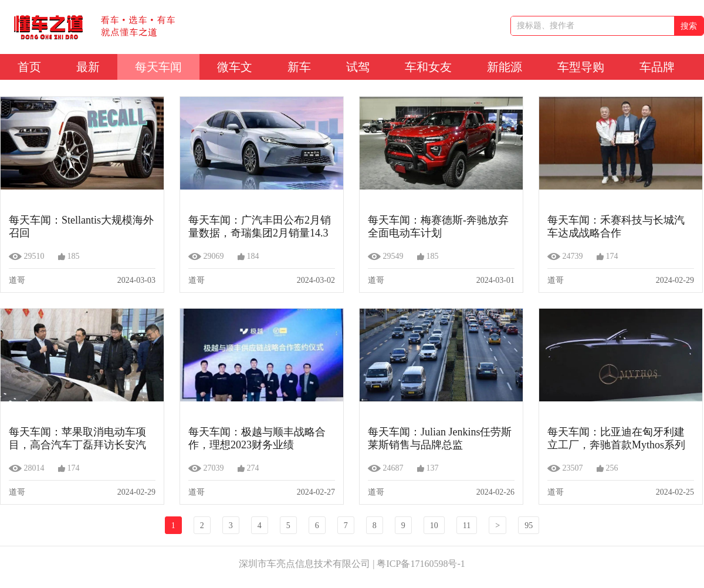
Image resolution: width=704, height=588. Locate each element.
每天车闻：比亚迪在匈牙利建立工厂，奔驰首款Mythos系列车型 (616, 438)
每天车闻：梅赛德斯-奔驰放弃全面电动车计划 (438, 227)
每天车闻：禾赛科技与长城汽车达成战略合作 (616, 227)
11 (467, 526)
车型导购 (581, 67)
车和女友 (428, 67)
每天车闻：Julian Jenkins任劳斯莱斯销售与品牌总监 (440, 438)
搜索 (689, 26)
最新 (88, 67)
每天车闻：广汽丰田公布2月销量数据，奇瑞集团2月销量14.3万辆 (260, 227)
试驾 (358, 67)
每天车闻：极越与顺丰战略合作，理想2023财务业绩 (257, 438)
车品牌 (657, 67)
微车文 (235, 67)
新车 (299, 67)
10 (434, 526)
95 (529, 526)
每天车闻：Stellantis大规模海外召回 (81, 227)
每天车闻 (158, 67)
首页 (29, 67)
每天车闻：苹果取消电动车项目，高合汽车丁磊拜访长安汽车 (77, 438)
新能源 (505, 67)
